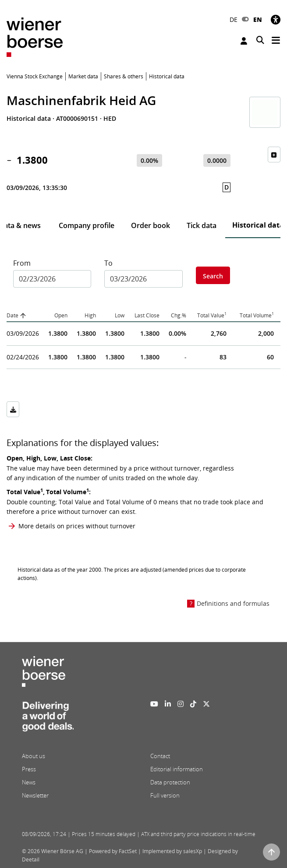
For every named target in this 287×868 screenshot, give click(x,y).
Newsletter (35, 795)
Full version (165, 795)
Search (213, 276)
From (22, 263)
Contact (160, 756)
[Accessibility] (276, 19)
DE (234, 19)
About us (34, 756)
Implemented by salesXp (172, 851)
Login (244, 41)
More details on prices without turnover (77, 526)
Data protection (170, 782)
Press (29, 769)
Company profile (87, 225)
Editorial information (177, 769)
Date (12, 315)
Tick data (202, 225)
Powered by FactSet (113, 851)
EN (258, 19)
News (29, 782)
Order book (151, 225)
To (108, 263)
